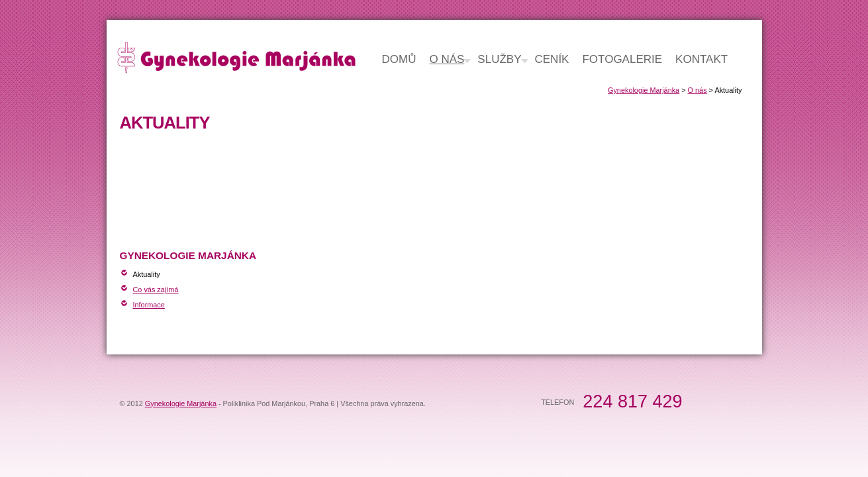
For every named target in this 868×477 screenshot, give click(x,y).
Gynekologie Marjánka (644, 90)
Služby (499, 59)
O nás (698, 90)
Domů (399, 59)
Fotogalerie (622, 59)
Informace (149, 305)
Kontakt (701, 59)
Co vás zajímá (156, 290)
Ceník (552, 59)
